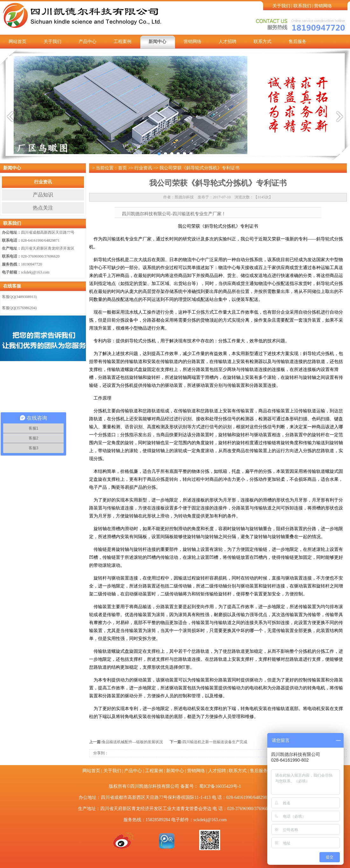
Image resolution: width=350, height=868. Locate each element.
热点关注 (43, 208)
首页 (122, 168)
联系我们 (302, 6)
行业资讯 (43, 182)
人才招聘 (227, 42)
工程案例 (122, 42)
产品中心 (87, 42)
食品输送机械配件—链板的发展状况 (132, 742)
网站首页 (17, 42)
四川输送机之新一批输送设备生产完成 (215, 742)
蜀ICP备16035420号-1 (220, 786)
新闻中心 (157, 42)
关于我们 (281, 6)
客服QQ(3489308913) (19, 297)
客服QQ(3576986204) (19, 308)
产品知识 (43, 195)
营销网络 (323, 6)
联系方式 (262, 42)
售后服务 (297, 42)
